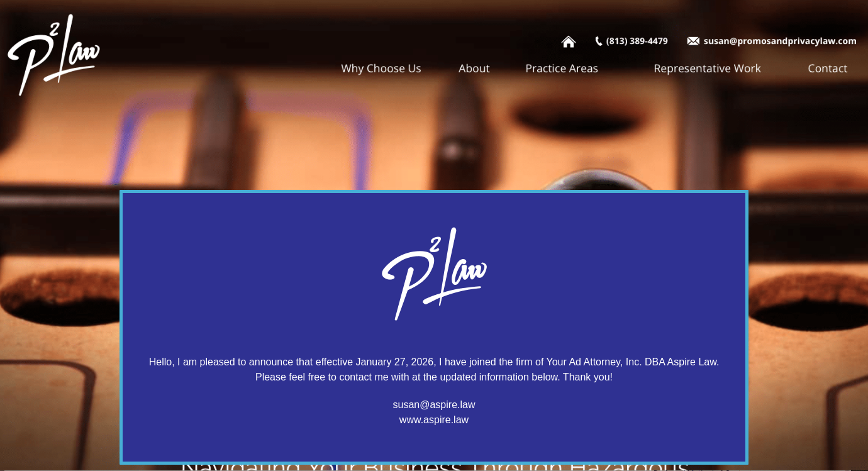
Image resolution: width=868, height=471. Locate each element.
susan (407, 405)
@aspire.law (447, 405)
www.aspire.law (434, 420)
